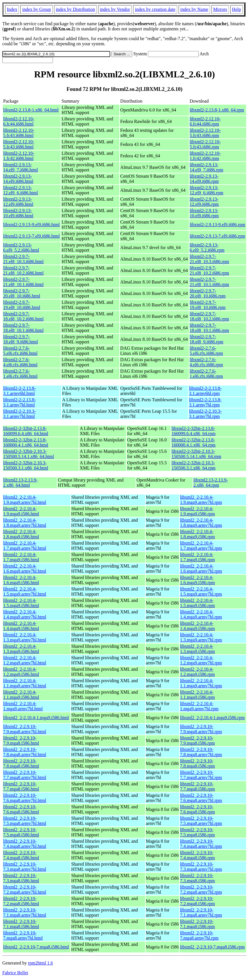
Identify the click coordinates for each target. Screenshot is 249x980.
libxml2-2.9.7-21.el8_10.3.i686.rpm (210, 259)
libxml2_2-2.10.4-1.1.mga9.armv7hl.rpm (201, 683)
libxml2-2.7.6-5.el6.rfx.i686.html (20, 351)
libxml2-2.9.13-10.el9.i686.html (18, 213)
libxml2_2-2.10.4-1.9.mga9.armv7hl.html (25, 500)
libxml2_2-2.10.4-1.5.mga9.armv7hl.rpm (201, 591)
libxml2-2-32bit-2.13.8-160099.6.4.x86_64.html (26, 431)
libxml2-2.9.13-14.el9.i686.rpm (204, 179)
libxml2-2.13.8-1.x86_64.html (31, 110)
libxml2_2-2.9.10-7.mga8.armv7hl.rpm (199, 935)
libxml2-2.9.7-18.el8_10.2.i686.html (23, 316)
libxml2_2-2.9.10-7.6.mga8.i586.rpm (197, 809)
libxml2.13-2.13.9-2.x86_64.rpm (211, 483)
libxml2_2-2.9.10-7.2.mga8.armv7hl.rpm (201, 890)
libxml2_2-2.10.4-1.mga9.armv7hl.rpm (199, 706)
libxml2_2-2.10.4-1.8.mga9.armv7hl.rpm (201, 523)
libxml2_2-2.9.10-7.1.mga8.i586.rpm (197, 924)
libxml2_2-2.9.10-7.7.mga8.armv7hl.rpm (201, 775)
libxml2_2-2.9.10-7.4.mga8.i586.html (21, 855)
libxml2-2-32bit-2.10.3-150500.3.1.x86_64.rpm (193, 465)
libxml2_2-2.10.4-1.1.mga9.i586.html (21, 695)
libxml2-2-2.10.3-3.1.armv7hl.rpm (205, 414)
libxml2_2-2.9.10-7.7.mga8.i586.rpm (197, 786)
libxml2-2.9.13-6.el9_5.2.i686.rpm (207, 248)
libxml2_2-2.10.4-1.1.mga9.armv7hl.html (25, 683)
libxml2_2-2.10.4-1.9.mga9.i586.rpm (197, 511)
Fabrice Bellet (15, 973)
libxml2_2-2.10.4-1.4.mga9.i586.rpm (197, 626)
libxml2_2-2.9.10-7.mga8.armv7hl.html (23, 935)
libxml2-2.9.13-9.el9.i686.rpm (218, 225)
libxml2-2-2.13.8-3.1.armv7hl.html (19, 402)
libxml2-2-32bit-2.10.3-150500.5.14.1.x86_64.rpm (196, 454)
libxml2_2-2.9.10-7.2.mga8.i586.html (21, 901)
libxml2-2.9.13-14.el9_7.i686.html (20, 167)
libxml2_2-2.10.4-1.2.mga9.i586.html (21, 672)
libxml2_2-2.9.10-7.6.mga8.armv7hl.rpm (201, 798)
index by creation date (155, 9)
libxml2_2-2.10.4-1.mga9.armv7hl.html (23, 706)
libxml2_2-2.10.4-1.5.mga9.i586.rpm (197, 603)
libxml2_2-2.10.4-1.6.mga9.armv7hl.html (25, 569)
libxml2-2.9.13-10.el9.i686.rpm (204, 213)
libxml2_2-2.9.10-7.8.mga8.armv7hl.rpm (201, 752)
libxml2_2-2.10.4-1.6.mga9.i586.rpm (197, 580)
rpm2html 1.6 (40, 963)
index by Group (36, 9)
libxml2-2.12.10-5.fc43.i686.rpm (205, 133)
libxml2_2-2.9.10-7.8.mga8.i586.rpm (197, 763)
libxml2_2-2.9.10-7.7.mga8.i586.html (21, 786)
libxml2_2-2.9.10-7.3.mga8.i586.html (21, 878)
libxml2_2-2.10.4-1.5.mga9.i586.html (21, 603)
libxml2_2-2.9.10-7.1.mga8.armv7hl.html (25, 912)
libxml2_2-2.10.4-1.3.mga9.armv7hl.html (25, 637)
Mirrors (220, 9)
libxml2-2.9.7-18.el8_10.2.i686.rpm (210, 316)
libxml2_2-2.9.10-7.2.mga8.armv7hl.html (25, 890)
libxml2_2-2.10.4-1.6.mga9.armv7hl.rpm (201, 569)
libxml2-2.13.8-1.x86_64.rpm (217, 110)
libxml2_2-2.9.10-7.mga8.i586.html (36, 947)
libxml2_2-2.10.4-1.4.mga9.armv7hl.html (25, 614)
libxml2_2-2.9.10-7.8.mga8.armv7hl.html (25, 752)
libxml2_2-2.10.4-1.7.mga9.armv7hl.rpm (201, 546)
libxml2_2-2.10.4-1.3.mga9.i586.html (21, 649)
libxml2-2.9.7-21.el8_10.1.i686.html (23, 282)
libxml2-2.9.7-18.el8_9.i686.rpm (207, 339)
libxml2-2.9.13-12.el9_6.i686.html (20, 190)
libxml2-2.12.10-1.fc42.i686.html (19, 156)
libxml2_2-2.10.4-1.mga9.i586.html (36, 718)
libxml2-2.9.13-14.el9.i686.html (18, 179)
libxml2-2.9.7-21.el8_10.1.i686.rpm (210, 282)
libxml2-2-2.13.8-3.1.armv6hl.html (19, 391)
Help (237, 9)
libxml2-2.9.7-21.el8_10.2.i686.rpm (210, 270)
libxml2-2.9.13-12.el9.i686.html (18, 202)
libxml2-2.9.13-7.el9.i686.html (31, 236)
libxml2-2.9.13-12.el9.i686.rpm (204, 202)
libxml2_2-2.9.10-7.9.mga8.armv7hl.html (25, 729)
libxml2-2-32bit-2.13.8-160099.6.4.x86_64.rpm (193, 431)
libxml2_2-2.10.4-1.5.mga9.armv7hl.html (25, 591)
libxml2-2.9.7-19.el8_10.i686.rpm (208, 305)
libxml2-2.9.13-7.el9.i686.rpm (218, 236)
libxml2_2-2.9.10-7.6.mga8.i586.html (21, 809)
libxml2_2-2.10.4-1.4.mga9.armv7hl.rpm (201, 614)
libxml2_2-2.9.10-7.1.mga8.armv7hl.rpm (201, 912)
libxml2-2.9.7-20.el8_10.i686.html (22, 293)
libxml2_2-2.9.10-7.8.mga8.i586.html (21, 763)
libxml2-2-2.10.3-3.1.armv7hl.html (19, 414)
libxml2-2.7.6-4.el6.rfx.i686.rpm (206, 362)
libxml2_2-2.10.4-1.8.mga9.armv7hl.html (25, 523)
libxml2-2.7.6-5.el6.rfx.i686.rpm (206, 351)
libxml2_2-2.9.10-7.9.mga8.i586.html (21, 741)
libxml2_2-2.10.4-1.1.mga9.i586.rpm (197, 695)
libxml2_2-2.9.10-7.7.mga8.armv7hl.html (25, 775)
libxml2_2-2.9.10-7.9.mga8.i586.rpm (197, 741)
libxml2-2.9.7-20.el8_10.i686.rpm (208, 293)
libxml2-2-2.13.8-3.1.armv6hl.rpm (205, 391)
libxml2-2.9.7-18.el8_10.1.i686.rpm (210, 328)
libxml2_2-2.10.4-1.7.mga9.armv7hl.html (25, 546)
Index (12, 9)
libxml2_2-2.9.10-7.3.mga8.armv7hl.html (25, 867)
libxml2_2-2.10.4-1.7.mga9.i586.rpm (197, 557)
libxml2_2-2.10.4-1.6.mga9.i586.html (21, 580)
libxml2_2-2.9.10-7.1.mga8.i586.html (21, 924)
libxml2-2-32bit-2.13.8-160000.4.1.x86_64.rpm (193, 442)
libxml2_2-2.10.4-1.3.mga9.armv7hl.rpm (201, 637)
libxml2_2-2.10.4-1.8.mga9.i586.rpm (197, 534)
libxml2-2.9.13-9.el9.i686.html (31, 225)
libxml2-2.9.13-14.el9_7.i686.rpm (207, 167)
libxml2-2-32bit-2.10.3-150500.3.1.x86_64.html (26, 465)
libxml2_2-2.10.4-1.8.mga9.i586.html (21, 534)
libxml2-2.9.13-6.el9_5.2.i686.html (21, 248)
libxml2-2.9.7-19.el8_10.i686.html (22, 305)
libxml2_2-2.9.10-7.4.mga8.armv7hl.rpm (201, 844)
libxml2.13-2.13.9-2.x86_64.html (20, 483)
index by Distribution (75, 9)
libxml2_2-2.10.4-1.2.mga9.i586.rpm (197, 672)
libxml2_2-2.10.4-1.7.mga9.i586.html (21, 557)
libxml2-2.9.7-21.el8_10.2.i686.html (23, 270)
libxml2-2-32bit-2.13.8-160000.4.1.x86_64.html (26, 442)
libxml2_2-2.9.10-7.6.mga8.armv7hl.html (25, 798)
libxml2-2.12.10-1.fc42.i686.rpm (205, 156)
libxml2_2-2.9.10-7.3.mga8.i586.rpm (197, 878)
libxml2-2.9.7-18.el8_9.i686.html (20, 339)
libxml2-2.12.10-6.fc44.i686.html (19, 121)
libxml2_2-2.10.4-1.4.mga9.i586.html (21, 626)
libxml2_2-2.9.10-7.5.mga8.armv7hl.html (25, 821)
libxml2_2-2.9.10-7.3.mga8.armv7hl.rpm (201, 867)
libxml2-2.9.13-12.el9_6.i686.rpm (207, 190)
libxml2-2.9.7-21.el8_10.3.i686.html (23, 259)
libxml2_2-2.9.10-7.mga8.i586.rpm (212, 947)
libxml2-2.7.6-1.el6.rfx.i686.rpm (206, 374)
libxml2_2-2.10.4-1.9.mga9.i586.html (21, 511)
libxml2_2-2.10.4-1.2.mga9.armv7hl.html (25, 660)
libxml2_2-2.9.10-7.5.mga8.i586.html (21, 832)
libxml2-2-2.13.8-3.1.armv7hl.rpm (205, 402)
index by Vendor (115, 9)
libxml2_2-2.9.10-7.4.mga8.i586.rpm (197, 855)
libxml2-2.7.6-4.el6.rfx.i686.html (20, 362)
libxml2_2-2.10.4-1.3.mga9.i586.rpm (197, 649)
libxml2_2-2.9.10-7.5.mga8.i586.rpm (197, 832)
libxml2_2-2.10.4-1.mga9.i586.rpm (212, 718)
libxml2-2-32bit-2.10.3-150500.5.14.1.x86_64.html (28, 454)
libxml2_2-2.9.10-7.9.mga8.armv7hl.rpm (201, 729)
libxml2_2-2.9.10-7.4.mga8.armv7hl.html (25, 844)
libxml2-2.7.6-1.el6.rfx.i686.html (20, 374)
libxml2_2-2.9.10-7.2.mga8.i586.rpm (197, 901)
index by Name (194, 9)
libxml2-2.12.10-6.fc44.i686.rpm (205, 121)
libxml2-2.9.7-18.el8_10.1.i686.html (23, 328)
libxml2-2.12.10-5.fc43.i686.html (19, 133)
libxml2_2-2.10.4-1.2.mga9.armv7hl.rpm (201, 660)
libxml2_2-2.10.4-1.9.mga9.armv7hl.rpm (201, 500)
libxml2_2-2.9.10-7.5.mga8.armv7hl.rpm (201, 821)
